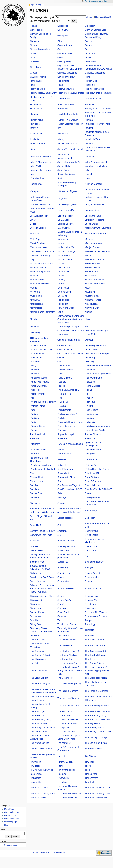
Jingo (33, 149)
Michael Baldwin (93, 264)
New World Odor (66, 308)
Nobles (88, 312)
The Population (65, 711)
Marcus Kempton (39, 247)
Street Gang (91, 604)
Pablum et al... (65, 366)
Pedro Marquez (93, 386)
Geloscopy (90, 26)
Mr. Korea (35, 292)
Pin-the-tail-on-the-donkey (43, 402)
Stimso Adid (36, 600)
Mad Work (35, 234)
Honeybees (63, 109)
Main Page (35, 239)
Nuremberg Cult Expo (68, 327)
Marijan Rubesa (93, 247)
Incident (89, 128)
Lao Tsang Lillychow (67, 204)
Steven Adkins (92, 577)
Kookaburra (36, 184)
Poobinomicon (92, 414)
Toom (88, 770)
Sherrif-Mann (91, 531)
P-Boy (33, 366)
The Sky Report (93, 724)
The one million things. (41, 749)
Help (6, 825)
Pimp (60, 398)
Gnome (34, 45)
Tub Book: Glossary (40, 788)
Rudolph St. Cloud (66, 477)
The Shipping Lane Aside (97, 720)
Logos (33, 224)
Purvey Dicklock (93, 434)
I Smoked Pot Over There (98, 124)
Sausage (62, 497)
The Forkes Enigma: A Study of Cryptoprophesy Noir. (97, 671)
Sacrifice (34, 485)
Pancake (34, 370)
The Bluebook (37, 651)
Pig (87, 394)
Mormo (61, 284)
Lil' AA (33, 220)
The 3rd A (90, 636)
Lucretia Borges (38, 228)
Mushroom (90, 292)
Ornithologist (36, 358)
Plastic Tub (63, 402)
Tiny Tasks (35, 766)
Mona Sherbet (37, 280)
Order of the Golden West (70, 354)
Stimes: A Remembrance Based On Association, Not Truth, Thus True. (43, 589)
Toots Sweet (36, 774)
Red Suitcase (64, 454)
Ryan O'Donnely (93, 481)
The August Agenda (95, 640)
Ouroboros (35, 362)
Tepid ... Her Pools (67, 624)
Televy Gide (36, 624)
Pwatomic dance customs (70, 444)
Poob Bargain (64, 410)
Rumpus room (37, 481)
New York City (92, 308)
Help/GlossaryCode (95, 89)
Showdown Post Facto (41, 535)
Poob (33, 410)
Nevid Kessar (92, 304)
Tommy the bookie (66, 770)
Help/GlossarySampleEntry (43, 93)
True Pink (90, 782)
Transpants (36, 778)
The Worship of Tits (40, 743)
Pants (60, 374)
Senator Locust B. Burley (42, 531)
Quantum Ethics (38, 450)
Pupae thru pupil (66, 434)
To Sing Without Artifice (42, 770)
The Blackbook (65, 645)
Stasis (61, 577)
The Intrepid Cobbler (68, 691)
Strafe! (61, 604)
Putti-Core (90, 438)
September (63, 531)
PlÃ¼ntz (89, 406)
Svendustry (36, 616)
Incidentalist (63, 134)
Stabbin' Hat (36, 573)
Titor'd (60, 766)
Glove (60, 41)
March (61, 243)
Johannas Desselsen (40, 157)
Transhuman (91, 774)
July (87, 170)
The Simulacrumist (39, 724)
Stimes (88, 581)
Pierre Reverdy (38, 394)
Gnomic (89, 45)
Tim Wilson (90, 756)
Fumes (34, 26)
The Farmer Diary (39, 671)
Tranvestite (36, 782)
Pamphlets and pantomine (98, 366)
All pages (90, 17)
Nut (87, 327)
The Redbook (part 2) (96, 716)
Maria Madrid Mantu (67, 247)
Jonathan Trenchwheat (96, 166)
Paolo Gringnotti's (94, 378)
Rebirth (61, 450)
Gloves (88, 41)
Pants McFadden (39, 378)
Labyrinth (62, 199)
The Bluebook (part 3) (96, 651)
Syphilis (34, 620)
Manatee (89, 239)
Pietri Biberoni (64, 394)
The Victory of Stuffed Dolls (98, 732)
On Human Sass (38, 346)
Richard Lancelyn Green (97, 469)
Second (61, 503)
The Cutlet (35, 663)
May (32, 259)
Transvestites (92, 778)
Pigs (32, 398)
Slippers (34, 546)
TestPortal (35, 636)
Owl (59, 362)
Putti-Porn (35, 444)
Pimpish (89, 398)
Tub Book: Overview (67, 797)
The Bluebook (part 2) (68, 651)
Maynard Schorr (65, 259)
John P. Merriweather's (69, 162)
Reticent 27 (91, 465)
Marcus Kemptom (94, 243)
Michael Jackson (38, 268)
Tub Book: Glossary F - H (43, 793)
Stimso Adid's (64, 600)
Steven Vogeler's (66, 581)
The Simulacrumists (67, 724)
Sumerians (90, 608)
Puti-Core (35, 438)
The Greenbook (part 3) (42, 684)
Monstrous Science (94, 280)
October (89, 340)
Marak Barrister (38, 243)
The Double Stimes (94, 663)
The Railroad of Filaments (98, 711)
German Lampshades (96, 30)
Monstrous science (39, 284)
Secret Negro (92, 511)
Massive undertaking (40, 255)
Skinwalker (35, 541)
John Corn (90, 157)
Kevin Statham (37, 178)
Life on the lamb (93, 216)
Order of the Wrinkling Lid (98, 354)
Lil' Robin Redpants (95, 220)
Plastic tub (90, 402)
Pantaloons (36, 374)
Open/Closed (91, 350)
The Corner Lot (65, 659)
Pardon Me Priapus (40, 382)
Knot (60, 178)
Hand (88, 77)
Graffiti (61, 57)
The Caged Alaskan (67, 655)
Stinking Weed (92, 600)
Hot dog (34, 114)
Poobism (34, 418)
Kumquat (35, 191)
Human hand (37, 120)
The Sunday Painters (95, 728)
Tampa (61, 620)
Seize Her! (90, 518)
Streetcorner (36, 608)
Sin (59, 535)
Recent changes (11, 819)
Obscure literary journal (69, 340)
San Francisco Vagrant (69, 485)
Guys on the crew (66, 77)
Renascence (91, 459)
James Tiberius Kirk (67, 143)
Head (60, 85)
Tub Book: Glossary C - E (97, 788)
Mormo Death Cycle (95, 284)
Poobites (89, 418)
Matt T (88, 255)
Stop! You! (35, 604)
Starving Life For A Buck (42, 577)
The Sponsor (64, 728)
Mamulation (63, 239)
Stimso (61, 596)
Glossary (35, 41)
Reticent (62, 465)
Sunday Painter (38, 612)
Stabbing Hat (64, 573)
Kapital (88, 174)
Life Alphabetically (39, 216)
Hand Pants (63, 81)
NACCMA (35, 300)
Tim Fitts (62, 756)
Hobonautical (37, 105)
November (35, 327)
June (33, 174)
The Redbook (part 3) (41, 720)
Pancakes (90, 370)
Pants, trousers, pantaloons (98, 374)
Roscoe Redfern (38, 477)
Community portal (12, 812)
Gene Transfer (37, 30)
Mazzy (61, 264)
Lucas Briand (91, 224)
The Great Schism (39, 678)
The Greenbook (65, 678)
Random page (11, 822)
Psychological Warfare (96, 430)
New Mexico (36, 308)
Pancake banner (66, 370)
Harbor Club (91, 81)
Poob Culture (91, 410)
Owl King (89, 362)
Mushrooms (36, 296)
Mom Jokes (91, 276)
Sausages (35, 503)
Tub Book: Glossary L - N (97, 793)
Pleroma (62, 406)
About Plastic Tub (41, 853)
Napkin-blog (63, 300)
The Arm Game (38, 640)
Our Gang (90, 358)
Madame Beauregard (95, 234)
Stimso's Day (91, 596)
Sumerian (62, 608)
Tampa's (89, 620)
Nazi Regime (37, 304)
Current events (11, 815)
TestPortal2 (63, 636)
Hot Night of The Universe (98, 109)
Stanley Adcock (93, 573)
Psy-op (34, 430)
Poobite (61, 418)
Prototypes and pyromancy (98, 426)
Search (4, 829)
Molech (61, 276)
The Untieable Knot (67, 732)
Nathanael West (93, 300)
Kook (88, 178)
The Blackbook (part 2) (96, 645)
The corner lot (64, 743)
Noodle (34, 319)
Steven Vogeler (38, 581)
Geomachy (63, 30)
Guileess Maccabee (67, 73)
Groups (34, 73)
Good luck (90, 53)
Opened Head (37, 354)
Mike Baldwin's (92, 268)
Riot (32, 473)
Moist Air (34, 276)
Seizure (61, 525)
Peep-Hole (35, 390)
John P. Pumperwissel (96, 162)
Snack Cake (91, 546)
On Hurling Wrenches (96, 346)
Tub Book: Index (38, 797)
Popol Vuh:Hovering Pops (70, 422)
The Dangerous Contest (69, 663)
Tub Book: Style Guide (96, 797)
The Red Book (37, 716)
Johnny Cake (64, 166)
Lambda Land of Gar (40, 204)
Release (62, 459)
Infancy (61, 139)
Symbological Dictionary (97, 616)
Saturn (88, 493)
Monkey (61, 280)
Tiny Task (90, 762)
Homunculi (90, 105)
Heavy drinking (37, 89)
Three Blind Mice (93, 749)
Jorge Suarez (64, 170)
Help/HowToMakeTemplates (99, 93)
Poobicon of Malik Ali (68, 414)
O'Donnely (35, 332)
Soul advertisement (95, 562)
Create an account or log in (97, 1)
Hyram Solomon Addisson (70, 124)
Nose (88, 319)
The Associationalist (67, 640)
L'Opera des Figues (67, 191)
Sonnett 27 (63, 562)
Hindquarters (64, 99)
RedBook (35, 454)
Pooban (34, 414)
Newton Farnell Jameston (43, 312)
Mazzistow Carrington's (42, 264)
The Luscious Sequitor (69, 698)
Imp (59, 128)
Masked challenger (67, 251)
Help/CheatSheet (66, 89)
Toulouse (62, 774)
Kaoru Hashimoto (66, 174)
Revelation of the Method (42, 469)
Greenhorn (35, 67)
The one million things (96, 743)
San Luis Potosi (93, 485)
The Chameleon (38, 659)
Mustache (62, 296)
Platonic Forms (38, 406)
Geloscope (63, 26)
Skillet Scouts (92, 535)
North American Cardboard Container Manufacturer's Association (71, 319)
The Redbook (64, 716)
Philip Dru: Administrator (69, 390)
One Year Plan (65, 350)
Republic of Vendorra (41, 465)
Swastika (62, 616)
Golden (34, 53)
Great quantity (64, 61)
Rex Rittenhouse (66, 469)
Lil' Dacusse (63, 220)
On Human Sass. (66, 346)
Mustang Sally (92, 296)
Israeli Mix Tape (93, 139)
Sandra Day (36, 493)
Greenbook (90, 61)
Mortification (63, 288)
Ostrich (61, 358)
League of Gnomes (94, 204)
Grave (88, 57)
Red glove (90, 454)
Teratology (90, 624)
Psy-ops (61, 430)
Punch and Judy (38, 434)
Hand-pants (36, 81)
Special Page (37, 5)
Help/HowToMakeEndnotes (71, 93)
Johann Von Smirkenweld (70, 149)
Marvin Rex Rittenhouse (42, 251)
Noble (60, 312)
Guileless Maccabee (95, 73)
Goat (60, 49)
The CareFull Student (96, 655)
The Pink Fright (38, 711)
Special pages (11, 845)
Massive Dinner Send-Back (98, 251)
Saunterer (35, 497)
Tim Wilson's (36, 762)
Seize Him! (35, 525)
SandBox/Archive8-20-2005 (99, 489)
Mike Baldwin (64, 268)
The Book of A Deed (40, 655)
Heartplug (90, 85)
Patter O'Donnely (39, 386)
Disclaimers (59, 853)
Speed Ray (63, 568)
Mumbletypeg (64, 292)
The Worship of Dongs (96, 737)
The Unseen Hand (39, 732)
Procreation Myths (66, 426)
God (87, 49)
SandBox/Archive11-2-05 (70, 489)
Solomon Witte (37, 562)
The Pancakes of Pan (68, 706)
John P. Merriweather (41, 162)
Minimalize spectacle (40, 272)
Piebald (89, 390)
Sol (87, 556)
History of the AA (93, 99)
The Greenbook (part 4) (69, 684)
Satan (60, 493)
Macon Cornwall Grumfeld (98, 228)
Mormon (34, 288)
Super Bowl (63, 612)
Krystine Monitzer (94, 184)
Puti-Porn (62, 438)
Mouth (88, 288)
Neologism (63, 304)
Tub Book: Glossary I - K (70, 793)
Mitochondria (91, 272)
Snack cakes (36, 550)
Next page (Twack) (103, 17)
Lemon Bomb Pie (66, 210)
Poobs (33, 422)
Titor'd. (88, 766)
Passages (90, 382)
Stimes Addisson (66, 589)
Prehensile (90, 422)
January (89, 143)
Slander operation (66, 541)
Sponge (89, 568)
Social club (90, 550)
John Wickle (36, 166)
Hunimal (89, 120)
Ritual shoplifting (93, 473)
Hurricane (35, 124)
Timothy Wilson (65, 762)
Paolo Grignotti (65, 378)
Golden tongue (65, 53)
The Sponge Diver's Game (43, 728)
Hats (32, 85)
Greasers (35, 61)
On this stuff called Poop (42, 350)
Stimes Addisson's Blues (42, 596)
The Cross (90, 659)
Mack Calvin (64, 228)
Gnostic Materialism (40, 49)
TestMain (89, 630)
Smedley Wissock (66, 546)
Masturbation (64, 255)
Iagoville (34, 128)
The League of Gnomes (97, 691)
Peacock (62, 386)
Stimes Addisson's (94, 589)
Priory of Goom (38, 426)
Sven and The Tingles (96, 612)
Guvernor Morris (38, 77)
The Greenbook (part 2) (97, 678)
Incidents (35, 139)
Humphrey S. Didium (68, 120)
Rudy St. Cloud (92, 477)
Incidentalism (37, 134)
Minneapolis (63, 272)
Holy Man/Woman (66, 105)
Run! (60, 481)
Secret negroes (65, 518)
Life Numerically (65, 216)
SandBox (35, 489)
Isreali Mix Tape (38, 143)
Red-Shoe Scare (93, 450)
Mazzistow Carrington (96, 259)
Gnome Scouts (65, 45)
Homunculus (36, 109)
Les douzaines (92, 210)
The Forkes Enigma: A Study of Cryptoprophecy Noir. (70, 671)
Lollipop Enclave (66, 224)
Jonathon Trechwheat (41, 170)
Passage (62, 382)
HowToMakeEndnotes (68, 114)
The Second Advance (68, 720)
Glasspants (63, 36)
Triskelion (62, 782)
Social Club (63, 550)
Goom (33, 57)
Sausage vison (92, 497)
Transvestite (64, 778)
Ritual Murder (64, 473)
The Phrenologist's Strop (97, 706)
